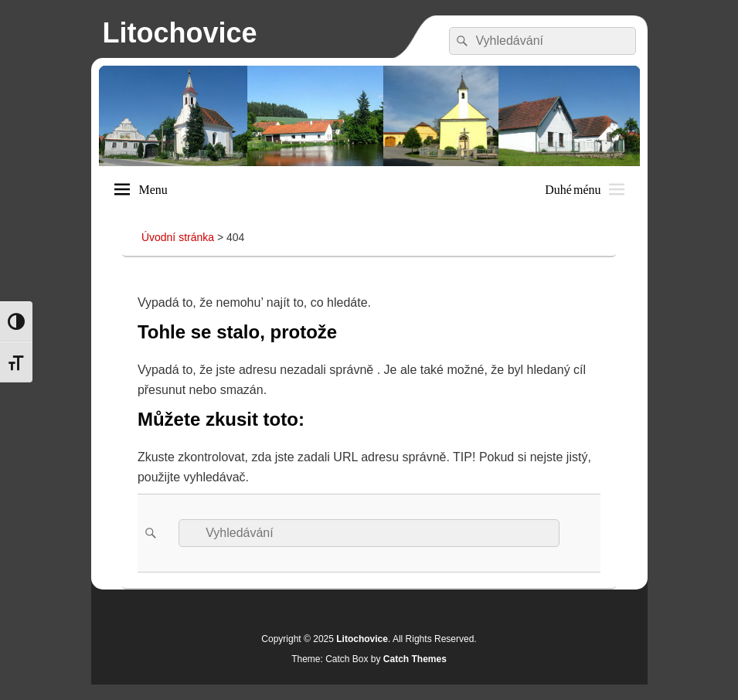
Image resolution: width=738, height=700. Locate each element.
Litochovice (180, 33)
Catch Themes (415, 659)
